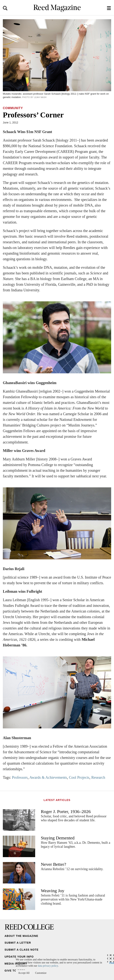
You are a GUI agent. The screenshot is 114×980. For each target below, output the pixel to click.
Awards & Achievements (48, 777)
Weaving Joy (53, 891)
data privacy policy (48, 966)
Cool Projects (79, 777)
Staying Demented (58, 838)
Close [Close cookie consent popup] (112, 962)
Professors (20, 777)
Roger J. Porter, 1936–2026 (66, 812)
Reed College (29, 927)
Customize (41, 973)
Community (13, 108)
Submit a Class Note (22, 950)
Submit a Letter (18, 943)
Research (98, 777)
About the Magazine (21, 936)
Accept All (24, 973)
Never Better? (54, 864)
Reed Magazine (57, 8)
